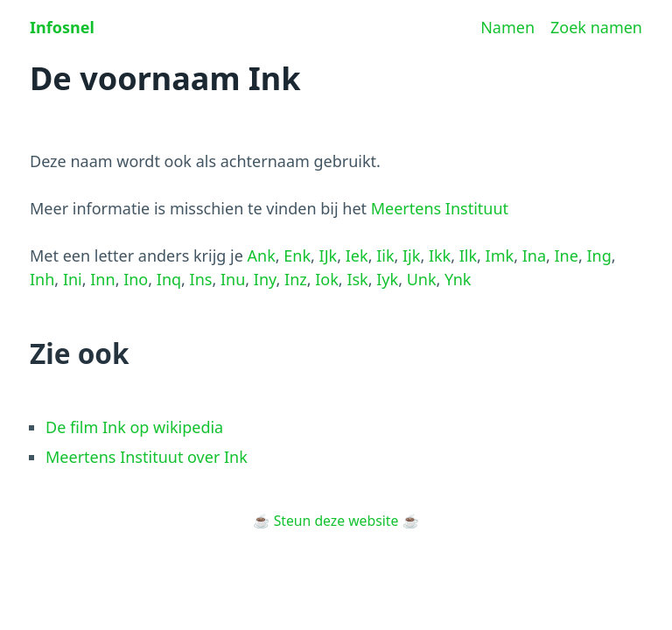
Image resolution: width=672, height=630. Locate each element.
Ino (136, 279)
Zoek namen (596, 27)
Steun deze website (336, 521)
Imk (500, 255)
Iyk (387, 279)
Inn (102, 279)
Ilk (468, 255)
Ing (598, 255)
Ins (201, 279)
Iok (327, 279)
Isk (357, 279)
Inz (296, 279)
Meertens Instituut (440, 208)
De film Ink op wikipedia (134, 427)
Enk (297, 255)
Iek (357, 255)
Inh (42, 279)
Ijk (411, 255)
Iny (265, 279)
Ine (567, 255)
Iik (385, 255)
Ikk (440, 255)
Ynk (458, 279)
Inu (233, 279)
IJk (329, 255)
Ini (73, 279)
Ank (262, 255)
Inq (169, 279)
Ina (534, 255)
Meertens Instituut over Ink (147, 457)
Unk (422, 279)
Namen (507, 27)
